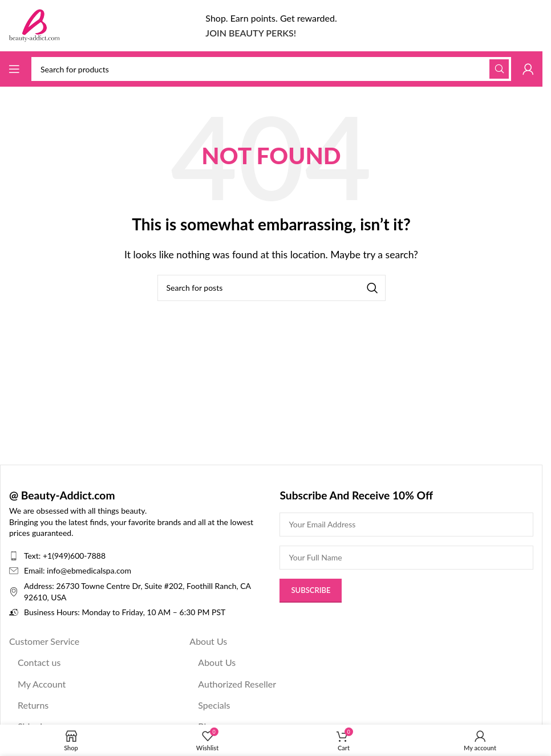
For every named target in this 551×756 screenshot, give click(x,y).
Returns (33, 705)
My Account (42, 684)
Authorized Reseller (237, 684)
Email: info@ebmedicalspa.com (78, 570)
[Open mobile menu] (14, 69)
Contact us (39, 662)
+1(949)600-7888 (74, 556)
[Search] (271, 69)
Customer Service (44, 641)
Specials (214, 705)
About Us (208, 641)
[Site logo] (34, 24)
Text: (33, 556)
